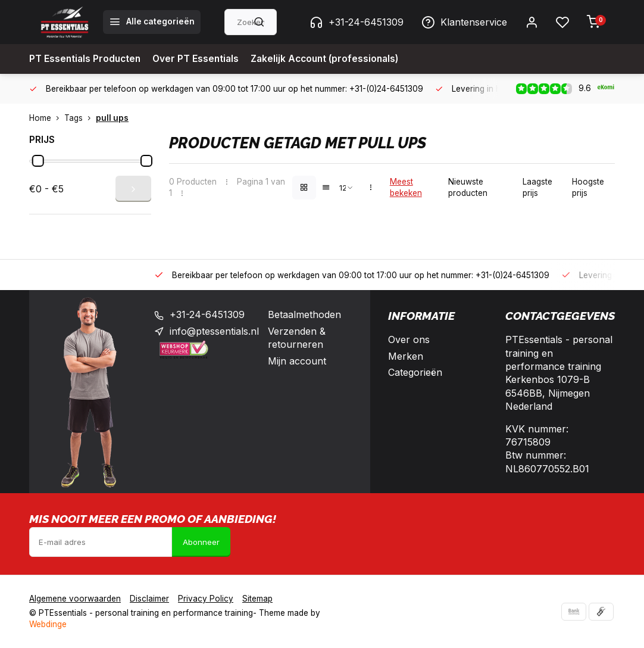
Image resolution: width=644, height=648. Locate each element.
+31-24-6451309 (357, 22)
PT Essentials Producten (86, 59)
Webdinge (48, 624)
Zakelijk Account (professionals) (332, 59)
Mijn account (297, 361)
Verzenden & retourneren (297, 338)
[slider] (38, 161)
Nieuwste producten (468, 187)
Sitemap (257, 599)
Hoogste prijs (588, 187)
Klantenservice (464, 22)
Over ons (409, 339)
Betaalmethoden (304, 314)
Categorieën (415, 372)
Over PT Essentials (199, 59)
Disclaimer (149, 599)
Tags (80, 118)
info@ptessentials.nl (214, 331)
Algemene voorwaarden (75, 599)
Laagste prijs (537, 187)
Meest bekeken (406, 187)
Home (47, 118)
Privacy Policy (206, 599)
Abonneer (201, 542)
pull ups (112, 118)
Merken (406, 356)
